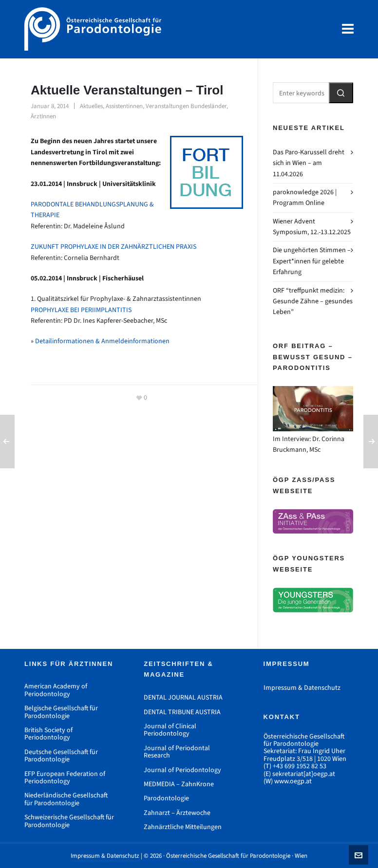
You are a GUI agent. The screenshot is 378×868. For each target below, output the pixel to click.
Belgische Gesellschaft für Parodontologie (61, 712)
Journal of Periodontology (182, 770)
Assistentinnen (124, 106)
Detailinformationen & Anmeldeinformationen (102, 341)
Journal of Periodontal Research (177, 752)
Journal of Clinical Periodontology (170, 730)
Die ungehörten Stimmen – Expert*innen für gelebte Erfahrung (312, 261)
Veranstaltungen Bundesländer (186, 106)
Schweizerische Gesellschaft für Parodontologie (69, 821)
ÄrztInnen (43, 116)
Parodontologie (166, 798)
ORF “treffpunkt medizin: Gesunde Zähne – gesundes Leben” (313, 301)
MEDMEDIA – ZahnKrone (179, 784)
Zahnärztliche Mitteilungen (183, 827)
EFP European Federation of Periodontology (65, 778)
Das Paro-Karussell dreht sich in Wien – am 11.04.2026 (309, 163)
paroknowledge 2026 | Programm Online (305, 197)
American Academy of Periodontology (56, 690)
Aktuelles (91, 106)
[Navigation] (348, 29)
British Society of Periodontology (48, 734)
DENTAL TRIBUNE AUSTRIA (182, 712)
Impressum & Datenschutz (302, 688)
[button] (341, 93)
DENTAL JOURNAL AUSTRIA (183, 697)
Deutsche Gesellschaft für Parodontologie (61, 756)
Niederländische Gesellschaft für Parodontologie (66, 799)
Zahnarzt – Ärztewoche (177, 813)
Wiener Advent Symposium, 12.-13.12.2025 (312, 227)
